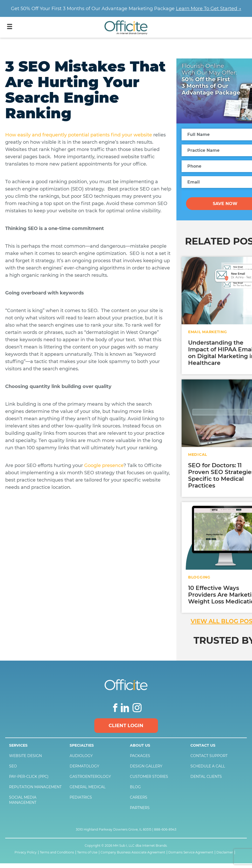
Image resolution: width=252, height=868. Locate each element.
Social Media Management (23, 800)
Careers (139, 797)
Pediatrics (81, 797)
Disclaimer (225, 852)
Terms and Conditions (57, 852)
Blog (135, 787)
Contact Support (209, 756)
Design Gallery (146, 766)
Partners (140, 808)
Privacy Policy (26, 852)
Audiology (81, 756)
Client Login (126, 726)
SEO (13, 766)
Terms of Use (87, 852)
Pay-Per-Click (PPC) (29, 777)
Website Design (25, 756)
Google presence (104, 465)
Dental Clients (206, 777)
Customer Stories (149, 777)
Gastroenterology (90, 777)
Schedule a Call (208, 766)
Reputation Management (35, 787)
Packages (140, 756)
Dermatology (84, 766)
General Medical (88, 787)
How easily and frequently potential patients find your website (79, 135)
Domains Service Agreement (191, 852)
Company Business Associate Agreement (133, 852)
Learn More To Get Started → (209, 9)
